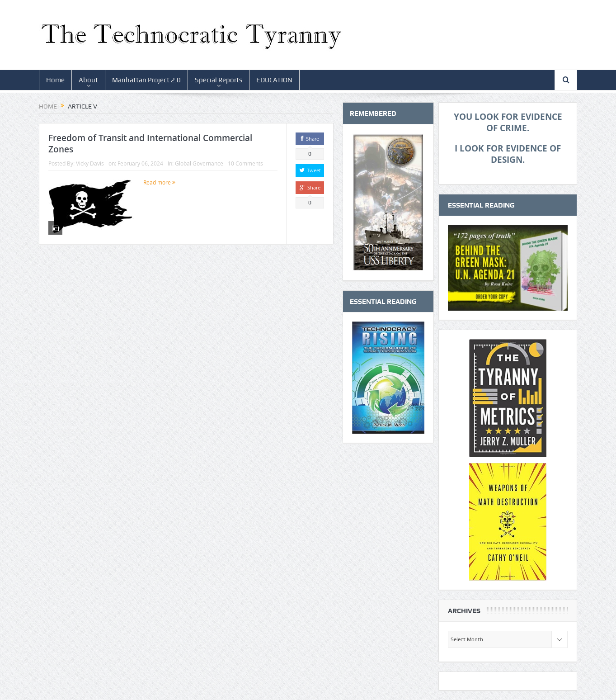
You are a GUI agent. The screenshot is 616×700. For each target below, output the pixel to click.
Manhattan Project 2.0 (146, 80)
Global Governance (199, 163)
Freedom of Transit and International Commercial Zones (150, 144)
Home (55, 80)
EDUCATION (274, 80)
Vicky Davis (90, 163)
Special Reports (219, 80)
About (88, 80)
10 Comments (245, 163)
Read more (159, 182)
